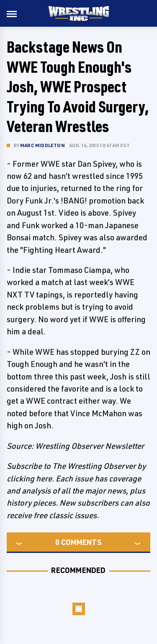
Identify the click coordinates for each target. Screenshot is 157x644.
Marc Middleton (42, 145)
